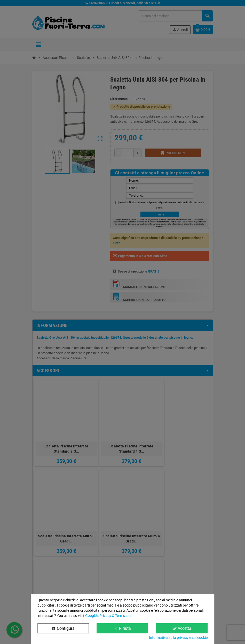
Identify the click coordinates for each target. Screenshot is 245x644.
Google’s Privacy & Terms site (108, 616)
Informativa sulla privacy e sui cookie (178, 638)
